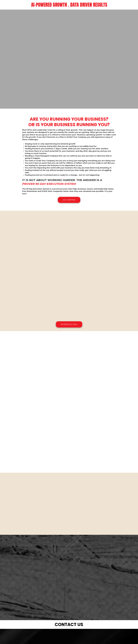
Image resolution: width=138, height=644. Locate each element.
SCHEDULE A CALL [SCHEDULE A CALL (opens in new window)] (69, 324)
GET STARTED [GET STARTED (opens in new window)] (69, 200)
